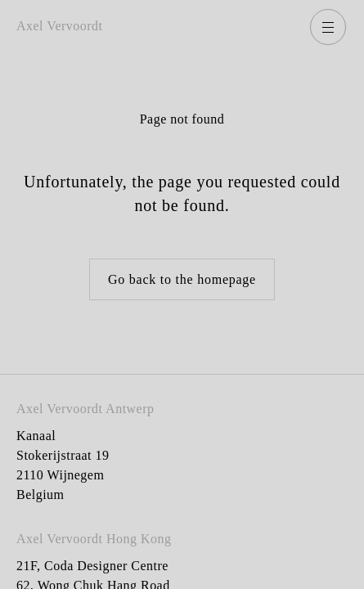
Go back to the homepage (182, 279)
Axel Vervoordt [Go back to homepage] (60, 26)
